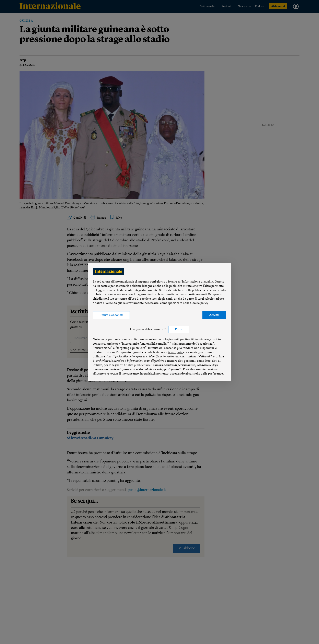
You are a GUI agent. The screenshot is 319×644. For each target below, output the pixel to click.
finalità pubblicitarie (138, 365)
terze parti (175, 352)
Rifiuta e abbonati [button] (111, 315)
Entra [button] (179, 330)
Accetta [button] (214, 315)
